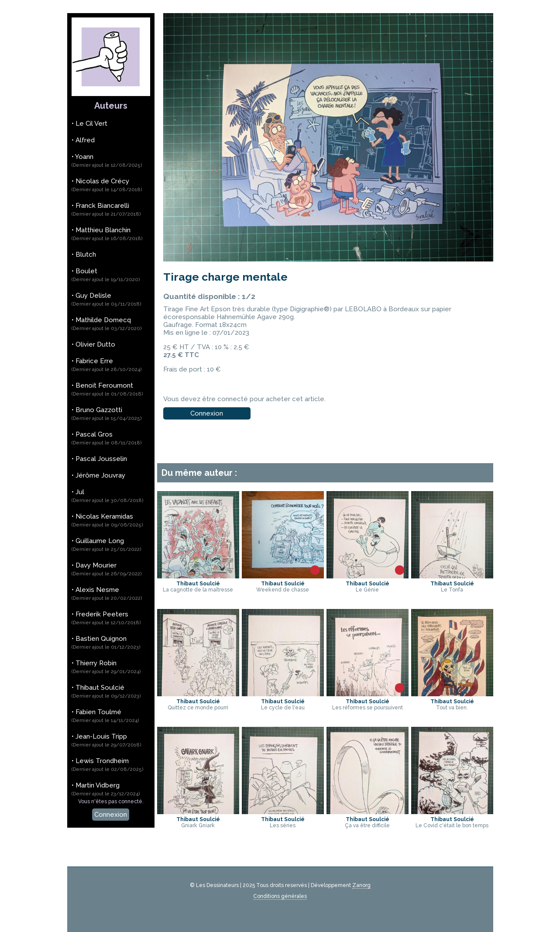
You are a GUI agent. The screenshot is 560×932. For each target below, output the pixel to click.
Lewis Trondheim (108, 765)
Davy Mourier (107, 569)
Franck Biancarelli (106, 209)
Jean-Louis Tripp (107, 740)
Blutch (86, 254)
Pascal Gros (107, 438)
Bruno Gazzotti (107, 414)
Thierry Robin (106, 667)
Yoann (107, 160)
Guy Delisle (107, 299)
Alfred (85, 140)
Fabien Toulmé (105, 716)
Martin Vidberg (106, 789)
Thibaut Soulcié (106, 691)
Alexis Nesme (107, 593)
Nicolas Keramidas (107, 520)
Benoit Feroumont (107, 389)
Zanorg (361, 885)
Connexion (111, 815)
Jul (108, 496)
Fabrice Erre (107, 365)
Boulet (106, 275)
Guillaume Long (107, 545)
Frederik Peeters (106, 618)
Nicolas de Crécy (107, 185)
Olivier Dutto (95, 344)
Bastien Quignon (106, 642)
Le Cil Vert (91, 124)
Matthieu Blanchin (107, 234)
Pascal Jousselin (101, 459)
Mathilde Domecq (107, 324)
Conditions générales (280, 896)
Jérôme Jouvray (100, 475)
